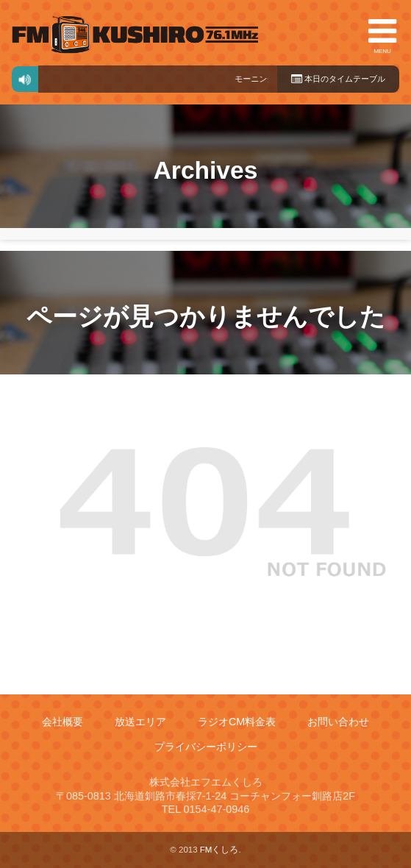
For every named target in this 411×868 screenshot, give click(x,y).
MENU (382, 35)
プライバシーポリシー (206, 747)
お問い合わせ (338, 722)
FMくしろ (135, 35)
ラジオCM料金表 (237, 722)
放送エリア (140, 722)
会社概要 (62, 722)
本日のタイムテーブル (338, 79)
